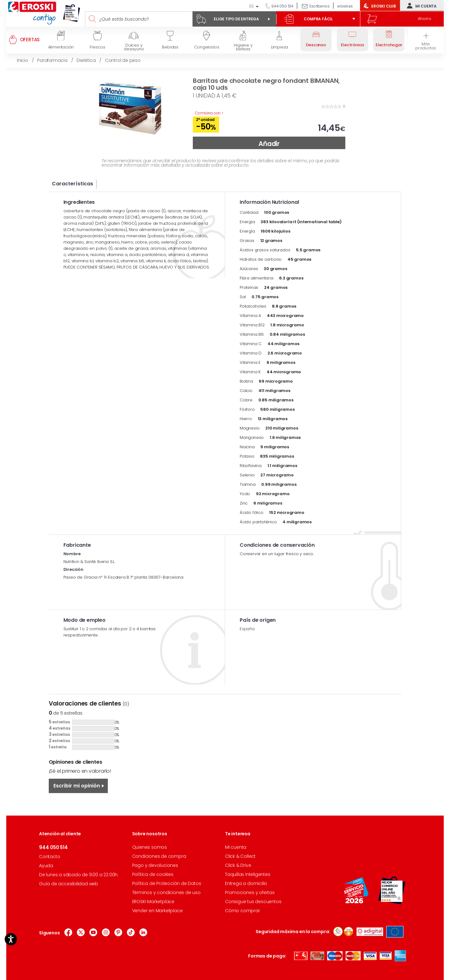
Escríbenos (319, 6)
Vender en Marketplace (157, 911)
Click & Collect (240, 856)
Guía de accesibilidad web (69, 884)
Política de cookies (153, 874)
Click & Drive (238, 865)
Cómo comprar (242, 911)
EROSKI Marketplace (153, 902)
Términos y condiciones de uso (166, 892)
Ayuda (46, 866)
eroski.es (345, 6)
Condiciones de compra (159, 856)
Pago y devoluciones (155, 865)
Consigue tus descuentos (253, 902)
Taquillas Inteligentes (248, 874)
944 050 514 (282, 6)
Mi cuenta (420, 6)
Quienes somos (150, 847)
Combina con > (209, 113)
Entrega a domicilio (246, 883)
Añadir (269, 144)
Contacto (50, 857)
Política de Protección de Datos (167, 883)
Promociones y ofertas (250, 892)
